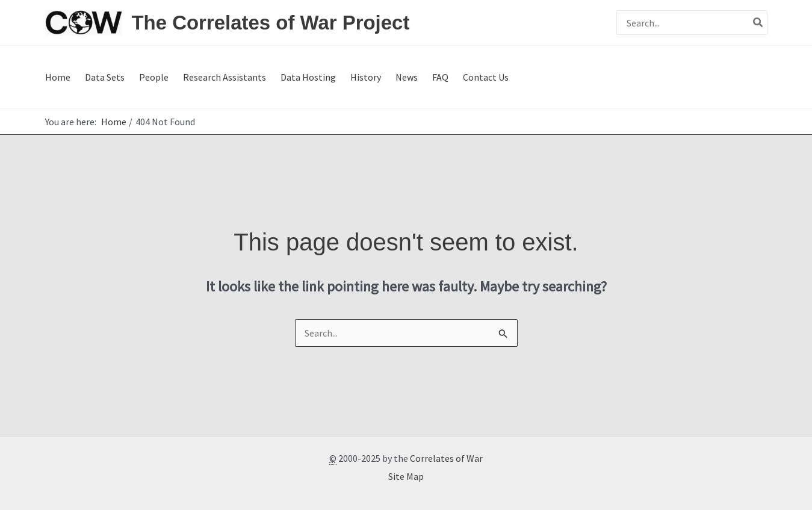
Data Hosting (308, 77)
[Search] (758, 23)
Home (58, 77)
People (154, 77)
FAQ (440, 77)
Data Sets (105, 77)
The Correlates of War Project (271, 23)
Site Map (406, 476)
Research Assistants (225, 77)
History (366, 77)
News (407, 77)
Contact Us (486, 77)
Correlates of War (446, 458)
